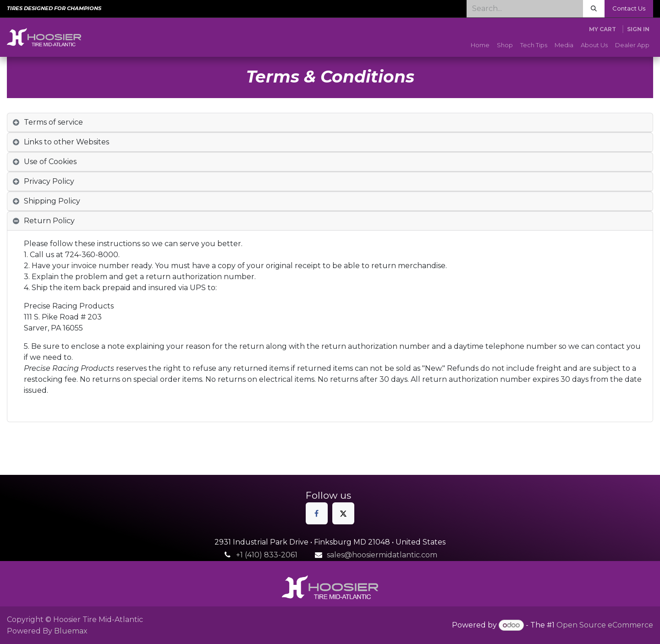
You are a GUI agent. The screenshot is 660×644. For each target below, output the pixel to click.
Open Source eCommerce (605, 625)
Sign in (638, 29)
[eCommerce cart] (602, 29)
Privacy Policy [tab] (49, 181)
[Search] (594, 9)
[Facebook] (317, 513)
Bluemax (71, 631)
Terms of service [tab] (53, 122)
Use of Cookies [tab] (50, 162)
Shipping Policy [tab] (52, 201)
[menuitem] (480, 45)
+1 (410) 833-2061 (267, 555)
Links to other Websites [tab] (66, 142)
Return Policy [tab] (49, 221)
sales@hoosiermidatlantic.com (382, 555)
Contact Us (629, 8)
